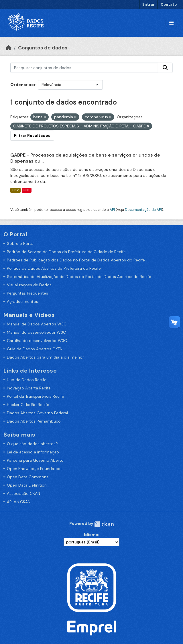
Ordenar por (23, 85)
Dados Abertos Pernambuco (34, 421)
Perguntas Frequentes (27, 293)
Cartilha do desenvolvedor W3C (37, 341)
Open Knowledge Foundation (34, 469)
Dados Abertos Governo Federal (37, 413)
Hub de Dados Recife (27, 380)
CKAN (104, 524)
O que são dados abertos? (32, 444)
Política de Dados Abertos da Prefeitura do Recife (54, 268)
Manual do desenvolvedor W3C (36, 332)
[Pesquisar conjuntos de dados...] (84, 68)
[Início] (9, 48)
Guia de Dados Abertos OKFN (35, 349)
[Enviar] (165, 68)
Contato (169, 4)
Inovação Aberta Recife (29, 388)
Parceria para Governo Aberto (35, 460)
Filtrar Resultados (32, 135)
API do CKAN (19, 502)
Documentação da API (143, 210)
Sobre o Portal (21, 243)
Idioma (91, 535)
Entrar (148, 4)
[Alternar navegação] (171, 23)
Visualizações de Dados (29, 285)
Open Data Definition (27, 485)
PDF (26, 190)
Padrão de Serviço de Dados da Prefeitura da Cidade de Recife (66, 252)
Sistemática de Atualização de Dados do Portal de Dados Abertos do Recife (79, 277)
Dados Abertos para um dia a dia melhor (45, 357)
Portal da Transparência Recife (36, 396)
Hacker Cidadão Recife (28, 405)
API (112, 210)
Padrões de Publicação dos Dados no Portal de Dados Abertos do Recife (76, 260)
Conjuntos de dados (43, 48)
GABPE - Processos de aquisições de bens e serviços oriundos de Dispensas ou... (85, 158)
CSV (15, 190)
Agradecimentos (22, 301)
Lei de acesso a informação (33, 452)
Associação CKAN (23, 493)
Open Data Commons (28, 477)
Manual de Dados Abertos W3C (37, 324)
